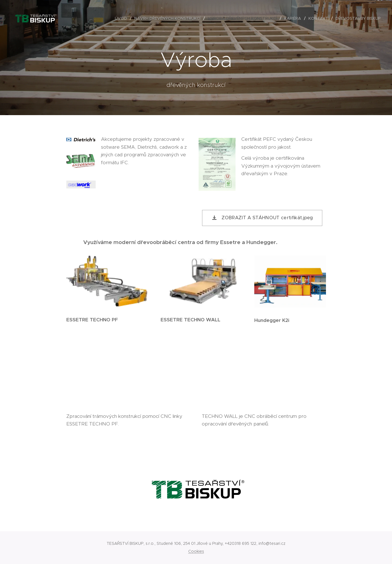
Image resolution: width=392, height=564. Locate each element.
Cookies (196, 551)
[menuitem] (122, 18)
